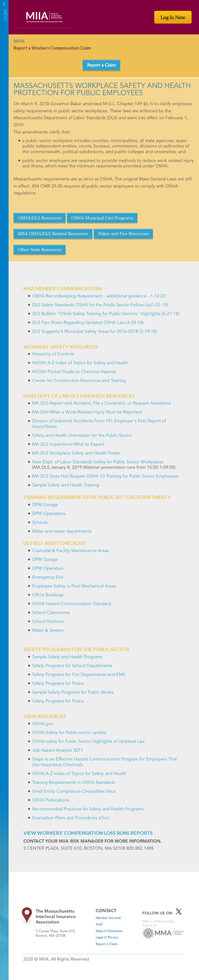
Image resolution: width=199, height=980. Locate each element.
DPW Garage (45, 505)
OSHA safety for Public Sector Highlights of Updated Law (88, 742)
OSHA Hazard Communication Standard (72, 604)
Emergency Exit (48, 577)
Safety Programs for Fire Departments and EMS (79, 675)
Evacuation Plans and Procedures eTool (71, 818)
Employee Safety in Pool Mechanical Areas (74, 586)
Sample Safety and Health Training (66, 485)
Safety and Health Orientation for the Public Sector (82, 436)
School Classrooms (51, 613)
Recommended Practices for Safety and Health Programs (88, 809)
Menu (4, 6)
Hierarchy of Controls (53, 354)
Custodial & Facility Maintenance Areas (71, 551)
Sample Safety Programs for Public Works (73, 692)
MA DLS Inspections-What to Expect (68, 444)
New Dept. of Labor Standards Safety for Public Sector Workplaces (98, 462)
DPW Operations (49, 514)
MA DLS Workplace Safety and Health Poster (76, 453)
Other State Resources (40, 249)
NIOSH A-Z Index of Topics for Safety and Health (80, 363)
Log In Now (173, 17)
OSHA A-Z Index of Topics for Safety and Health (79, 774)
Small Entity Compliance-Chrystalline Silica (74, 791)
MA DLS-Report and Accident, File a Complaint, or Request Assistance (102, 403)
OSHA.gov (43, 724)
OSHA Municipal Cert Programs (102, 218)
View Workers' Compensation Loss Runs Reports (88, 833)
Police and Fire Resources (123, 234)
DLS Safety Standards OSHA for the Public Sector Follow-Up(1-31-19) (100, 305)
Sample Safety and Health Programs (67, 657)
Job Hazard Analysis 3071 (58, 750)
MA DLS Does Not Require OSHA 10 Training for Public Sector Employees (105, 476)
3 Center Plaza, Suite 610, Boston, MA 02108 (62, 923)
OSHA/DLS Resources (40, 218)
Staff (99, 924)
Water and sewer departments (62, 531)
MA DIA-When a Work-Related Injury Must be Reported (87, 412)
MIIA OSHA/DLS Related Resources (53, 234)
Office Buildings (48, 595)
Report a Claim (101, 65)
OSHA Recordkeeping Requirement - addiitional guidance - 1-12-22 (99, 296)
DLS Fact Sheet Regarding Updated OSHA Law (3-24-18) (88, 323)
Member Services (108, 918)
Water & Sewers (48, 630)
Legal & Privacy (107, 937)
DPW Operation (48, 569)
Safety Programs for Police (58, 684)
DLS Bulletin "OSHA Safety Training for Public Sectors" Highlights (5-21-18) (106, 314)
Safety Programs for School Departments (72, 666)
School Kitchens (48, 622)
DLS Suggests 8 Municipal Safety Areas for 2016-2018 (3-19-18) (95, 332)
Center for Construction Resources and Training (79, 381)
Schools (40, 523)
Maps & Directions (109, 931)
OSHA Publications (51, 800)
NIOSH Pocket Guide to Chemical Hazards (74, 372)
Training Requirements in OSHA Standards (74, 783)
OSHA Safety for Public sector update (69, 733)
